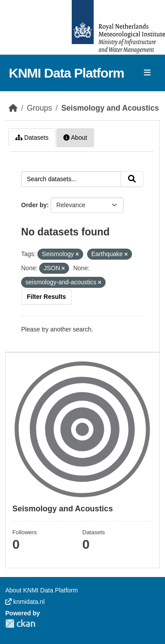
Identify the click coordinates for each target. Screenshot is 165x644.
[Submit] (132, 179)
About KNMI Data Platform (42, 590)
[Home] (13, 108)
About (75, 138)
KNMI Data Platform (66, 73)
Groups (39, 108)
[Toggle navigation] (147, 73)
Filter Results (46, 297)
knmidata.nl (25, 602)
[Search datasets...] (71, 179)
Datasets (32, 138)
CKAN (20, 624)
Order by (34, 205)
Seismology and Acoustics (110, 108)
